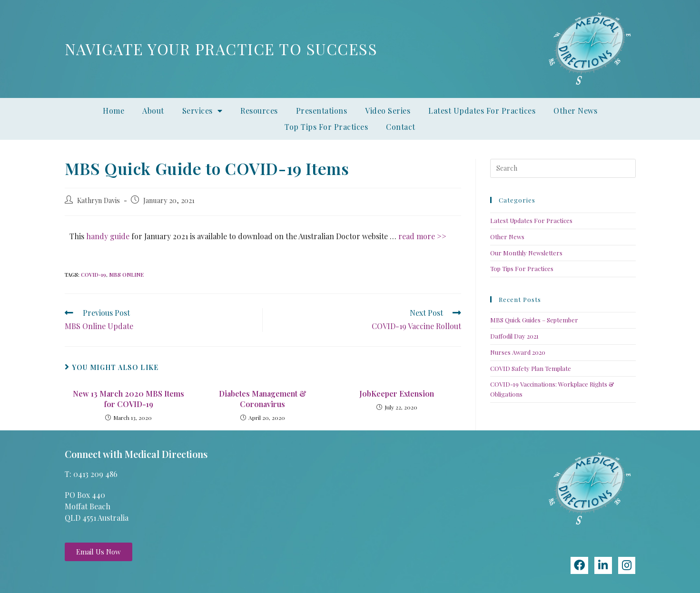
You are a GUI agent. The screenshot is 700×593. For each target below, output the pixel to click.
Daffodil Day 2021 (514, 336)
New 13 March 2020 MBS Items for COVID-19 (128, 399)
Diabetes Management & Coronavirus (263, 399)
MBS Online (126, 275)
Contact (401, 127)
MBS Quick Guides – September (534, 320)
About (153, 111)
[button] (99, 552)
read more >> (422, 236)
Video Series (388, 111)
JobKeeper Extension (397, 394)
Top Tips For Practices (326, 127)
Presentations (322, 111)
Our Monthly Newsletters (526, 253)
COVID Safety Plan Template (531, 368)
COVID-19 (94, 275)
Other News (575, 111)
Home (113, 111)
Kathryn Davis (99, 200)
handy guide (108, 236)
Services (202, 111)
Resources (259, 111)
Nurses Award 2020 (518, 352)
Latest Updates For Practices (482, 111)
